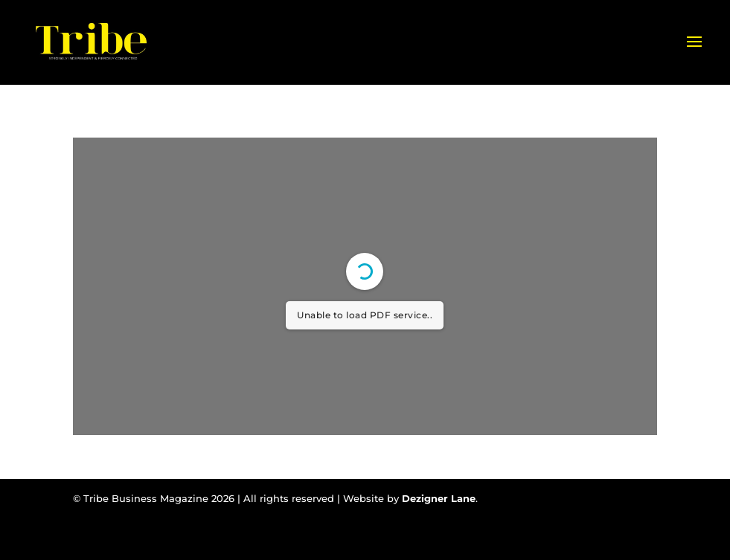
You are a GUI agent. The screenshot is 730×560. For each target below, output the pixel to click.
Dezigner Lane (439, 498)
